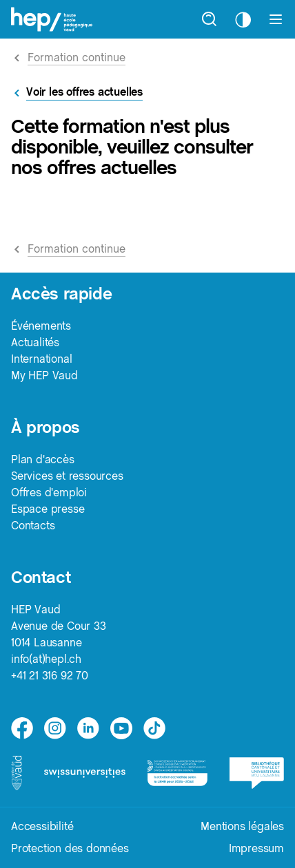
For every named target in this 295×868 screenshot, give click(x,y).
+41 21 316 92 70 (50, 676)
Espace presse (48, 509)
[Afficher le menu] (276, 19)
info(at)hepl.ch (46, 659)
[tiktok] (154, 728)
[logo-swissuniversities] (85, 773)
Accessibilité (42, 826)
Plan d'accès (43, 459)
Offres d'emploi (49, 493)
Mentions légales (242, 826)
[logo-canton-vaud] (17, 773)
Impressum (256, 848)
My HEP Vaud (44, 375)
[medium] (121, 728)
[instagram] (55, 728)
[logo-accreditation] (177, 773)
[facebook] (22, 728)
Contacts (33, 526)
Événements (41, 326)
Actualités (35, 342)
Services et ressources (67, 476)
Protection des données (70, 848)
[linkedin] (88, 728)
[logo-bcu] (257, 773)
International (41, 359)
